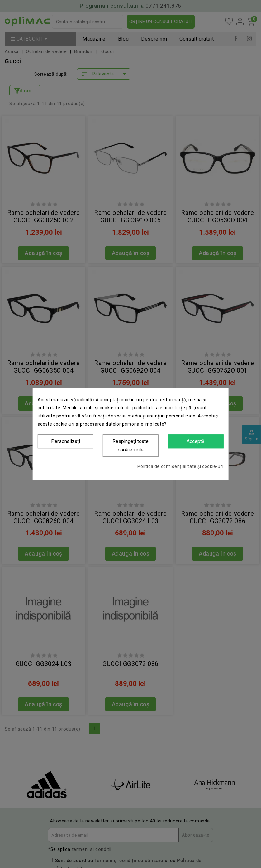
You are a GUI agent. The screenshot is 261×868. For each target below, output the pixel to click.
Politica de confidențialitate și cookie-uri (180, 466)
